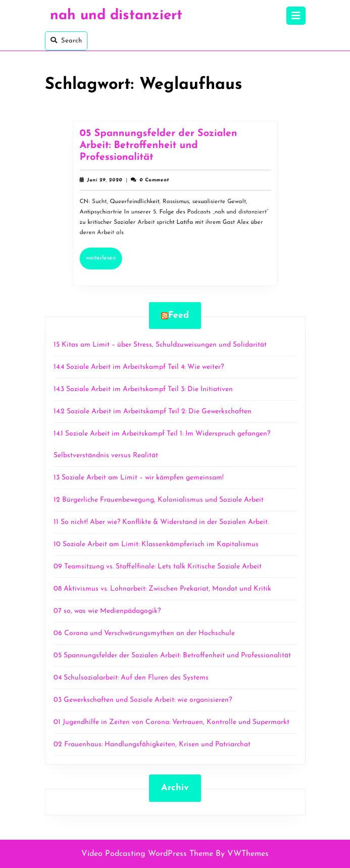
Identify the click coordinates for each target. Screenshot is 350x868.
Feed (179, 316)
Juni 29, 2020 (109, 182)
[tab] (296, 16)
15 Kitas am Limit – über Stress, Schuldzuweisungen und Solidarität (160, 345)
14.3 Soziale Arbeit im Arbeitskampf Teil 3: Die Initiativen (143, 389)
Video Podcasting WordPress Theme (147, 854)
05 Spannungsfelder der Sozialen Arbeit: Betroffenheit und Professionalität (159, 150)
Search (66, 40)
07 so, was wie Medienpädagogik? (107, 611)
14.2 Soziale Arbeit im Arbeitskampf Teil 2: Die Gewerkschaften (153, 412)
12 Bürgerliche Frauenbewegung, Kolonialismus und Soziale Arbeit (159, 500)
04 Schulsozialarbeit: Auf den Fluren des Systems (131, 678)
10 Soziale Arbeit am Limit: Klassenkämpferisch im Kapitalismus (156, 544)
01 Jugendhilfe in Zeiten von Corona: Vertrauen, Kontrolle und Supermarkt (171, 722)
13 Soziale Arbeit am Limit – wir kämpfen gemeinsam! (139, 478)
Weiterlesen (109, 254)
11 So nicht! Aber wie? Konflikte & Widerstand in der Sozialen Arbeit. (161, 522)
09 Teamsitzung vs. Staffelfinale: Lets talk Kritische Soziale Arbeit (158, 567)
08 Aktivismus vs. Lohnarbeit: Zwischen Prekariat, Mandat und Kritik (162, 589)
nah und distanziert (116, 16)
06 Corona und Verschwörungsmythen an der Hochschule (144, 633)
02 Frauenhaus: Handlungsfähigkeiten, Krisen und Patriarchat (152, 744)
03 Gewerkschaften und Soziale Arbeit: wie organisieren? (143, 700)
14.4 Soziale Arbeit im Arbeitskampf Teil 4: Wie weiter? (140, 367)
